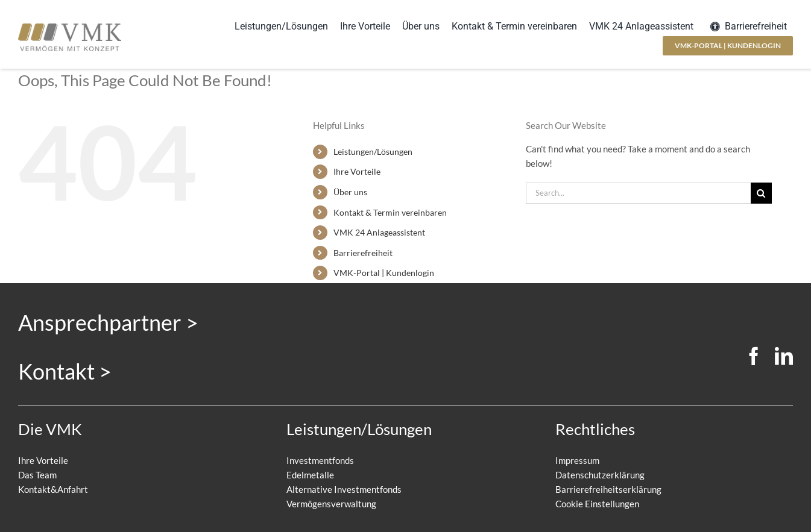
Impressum (577, 460)
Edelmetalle (310, 475)
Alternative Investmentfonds (344, 489)
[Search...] (638, 193)
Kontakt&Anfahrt (53, 489)
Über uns (350, 192)
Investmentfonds (320, 460)
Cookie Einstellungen (597, 504)
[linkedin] (784, 356)
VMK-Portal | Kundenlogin (384, 273)
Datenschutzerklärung (600, 475)
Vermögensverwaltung (331, 504)
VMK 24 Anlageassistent (379, 232)
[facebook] (754, 356)
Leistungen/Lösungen (373, 152)
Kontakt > (65, 371)
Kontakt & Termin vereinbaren (390, 212)
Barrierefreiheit (363, 253)
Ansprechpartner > (108, 322)
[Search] (761, 193)
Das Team (37, 475)
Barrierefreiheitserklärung (608, 489)
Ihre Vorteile (357, 171)
